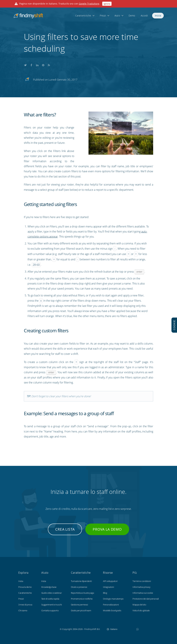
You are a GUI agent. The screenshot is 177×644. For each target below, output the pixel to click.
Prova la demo (107, 529)
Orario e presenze (79, 587)
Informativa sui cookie (143, 593)
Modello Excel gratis (112, 610)
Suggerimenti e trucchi (52, 605)
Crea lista (65, 529)
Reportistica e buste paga (82, 593)
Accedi (144, 16)
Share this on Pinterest (43, 65)
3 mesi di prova (25, 605)
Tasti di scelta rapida (50, 599)
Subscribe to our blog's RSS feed (49, 65)
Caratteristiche (83, 16)
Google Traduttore (89, 4)
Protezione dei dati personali (146, 599)
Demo (132, 16)
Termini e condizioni (142, 581)
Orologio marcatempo (113, 599)
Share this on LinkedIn (37, 65)
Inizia (158, 16)
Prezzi (103, 16)
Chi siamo (23, 610)
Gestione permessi (79, 605)
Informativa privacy (141, 587)
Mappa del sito (139, 605)
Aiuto (117, 16)
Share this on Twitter (26, 65)
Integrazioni (108, 587)
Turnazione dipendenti (81, 581)
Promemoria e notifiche (82, 599)
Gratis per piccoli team (81, 610)
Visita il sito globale (141, 610)
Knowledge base (49, 587)
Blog (105, 593)
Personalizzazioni (111, 605)
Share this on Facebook (31, 65)
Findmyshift (43, 629)
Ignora (107, 4)
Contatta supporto (50, 610)
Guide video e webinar (52, 593)
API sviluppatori (110, 581)
